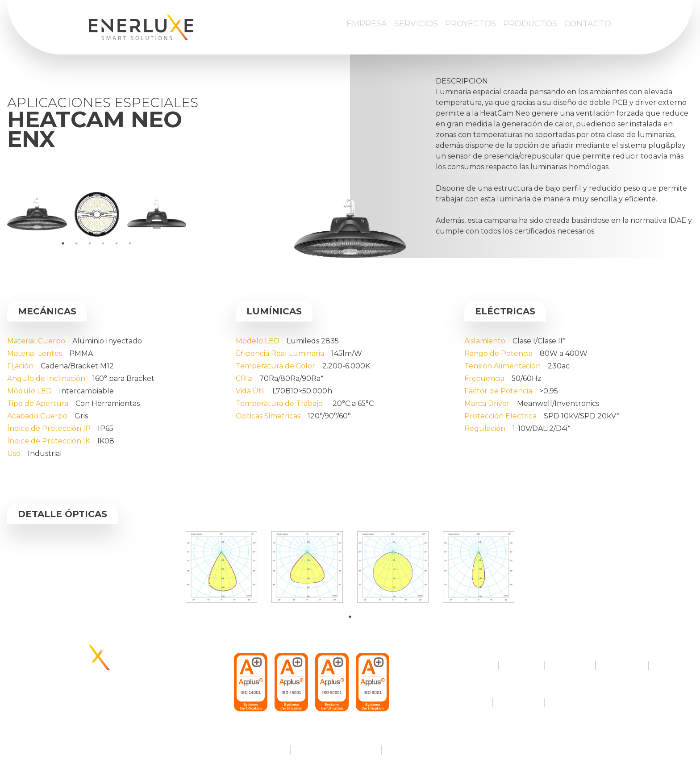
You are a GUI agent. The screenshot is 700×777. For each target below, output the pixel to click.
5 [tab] (117, 243)
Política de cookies (422, 750)
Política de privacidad (336, 750)
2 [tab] (76, 243)
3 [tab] (90, 243)
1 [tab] (63, 243)
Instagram (519, 703)
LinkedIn (567, 703)
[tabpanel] (37, 214)
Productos (530, 24)
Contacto (588, 24)
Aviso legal (264, 750)
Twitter (472, 703)
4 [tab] (103, 243)
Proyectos (471, 24)
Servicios (416, 24)
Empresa (367, 24)
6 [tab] (130, 243)
